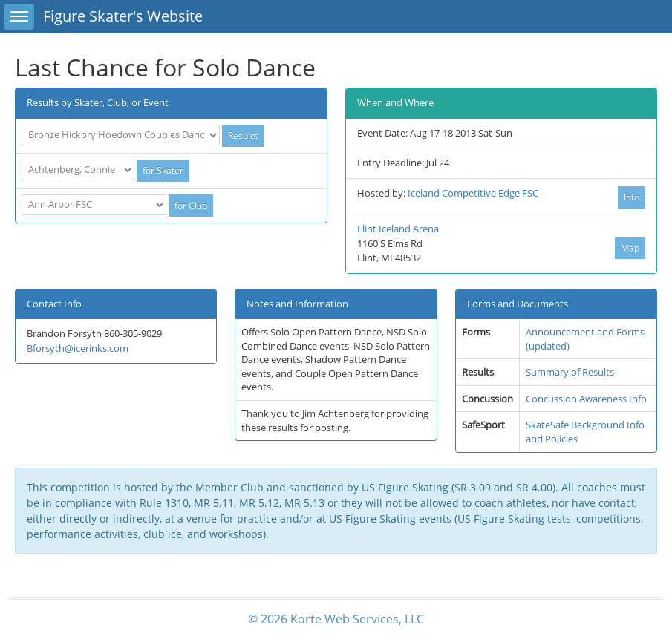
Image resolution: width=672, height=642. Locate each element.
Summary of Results (570, 372)
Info (632, 197)
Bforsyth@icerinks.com (78, 348)
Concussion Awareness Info (586, 399)
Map (630, 248)
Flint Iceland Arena (398, 229)
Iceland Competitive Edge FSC (473, 193)
